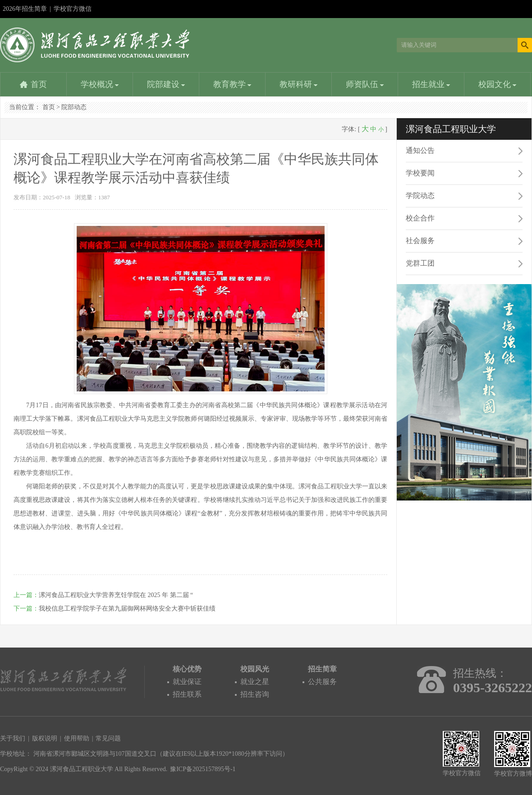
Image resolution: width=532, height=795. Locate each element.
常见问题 (108, 738)
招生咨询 (255, 694)
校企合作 (420, 218)
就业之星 (255, 682)
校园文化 (498, 84)
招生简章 (322, 669)
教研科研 (299, 84)
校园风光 (255, 669)
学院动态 (420, 195)
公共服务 (322, 682)
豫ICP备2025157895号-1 (203, 769)
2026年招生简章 (25, 9)
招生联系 (187, 694)
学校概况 (100, 84)
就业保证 (187, 682)
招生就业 (431, 84)
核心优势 (187, 669)
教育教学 (232, 84)
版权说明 (45, 738)
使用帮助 (77, 738)
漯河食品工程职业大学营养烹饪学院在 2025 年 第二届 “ (116, 595)
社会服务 (420, 241)
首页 (39, 84)
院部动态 (74, 107)
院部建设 (166, 84)
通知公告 (420, 150)
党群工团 (420, 263)
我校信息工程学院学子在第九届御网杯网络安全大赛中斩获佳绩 (127, 609)
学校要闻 (420, 173)
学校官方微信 (73, 12)
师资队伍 (365, 84)
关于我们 (13, 738)
